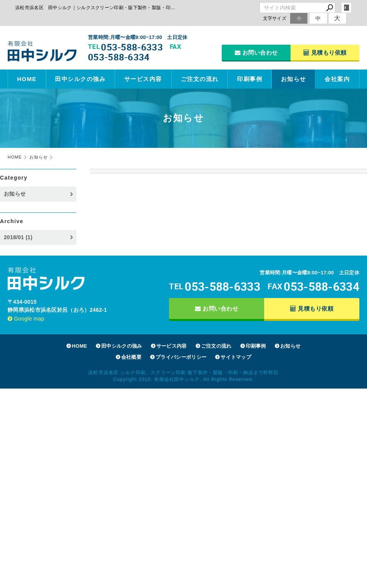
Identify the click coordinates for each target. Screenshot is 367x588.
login (346, 8)
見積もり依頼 (325, 53)
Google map (26, 319)
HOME (27, 79)
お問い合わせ (256, 53)
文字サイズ (275, 18)
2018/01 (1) (18, 237)
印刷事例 (250, 79)
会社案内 (337, 79)
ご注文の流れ (200, 79)
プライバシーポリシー (181, 357)
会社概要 (131, 357)
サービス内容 (143, 79)
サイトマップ (236, 357)
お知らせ (294, 79)
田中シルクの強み (80, 79)
